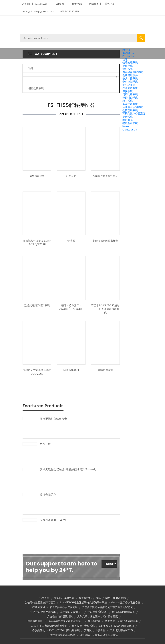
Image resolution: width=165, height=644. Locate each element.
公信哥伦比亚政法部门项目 (40, 602)
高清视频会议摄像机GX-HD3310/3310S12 (37, 243)
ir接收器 (101, 630)
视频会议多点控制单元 (105, 176)
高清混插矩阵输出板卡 (105, 241)
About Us (128, 53)
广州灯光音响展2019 (121, 630)
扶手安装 (45, 598)
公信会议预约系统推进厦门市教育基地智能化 (107, 607)
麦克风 (88, 630)
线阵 (98, 598)
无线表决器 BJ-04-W (53, 520)
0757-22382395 (70, 11)
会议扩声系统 (130, 104)
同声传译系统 (130, 94)
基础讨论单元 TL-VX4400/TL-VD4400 (71, 307)
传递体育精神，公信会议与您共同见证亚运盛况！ (55, 621)
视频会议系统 (130, 123)
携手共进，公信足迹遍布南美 (121, 621)
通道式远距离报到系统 (37, 305)
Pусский (94, 4)
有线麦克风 (39, 607)
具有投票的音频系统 (83, 626)
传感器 (71, 241)
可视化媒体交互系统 (134, 114)
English (26, 4)
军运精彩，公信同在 (71, 612)
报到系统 (128, 69)
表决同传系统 (130, 88)
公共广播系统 (130, 79)
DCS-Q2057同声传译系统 (64, 630)
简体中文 (110, 4)
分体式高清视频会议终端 (61, 635)
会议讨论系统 (130, 98)
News (126, 126)
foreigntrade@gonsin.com (38, 11)
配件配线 (128, 66)
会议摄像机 (39, 630)
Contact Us (130, 130)
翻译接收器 (94, 621)
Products (128, 56)
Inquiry (111, 564)
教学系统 (128, 101)
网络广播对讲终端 (116, 598)
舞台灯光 (128, 120)
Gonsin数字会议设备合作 (126, 602)
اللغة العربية (41, 4)
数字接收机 (85, 598)
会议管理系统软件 (98, 612)
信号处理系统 (130, 63)
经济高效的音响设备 (124, 612)
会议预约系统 (130, 110)
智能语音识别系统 (133, 107)
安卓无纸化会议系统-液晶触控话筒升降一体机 (68, 469)
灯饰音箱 (71, 176)
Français (77, 4)
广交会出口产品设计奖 (60, 616)
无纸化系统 (129, 85)
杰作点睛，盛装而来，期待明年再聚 (98, 616)
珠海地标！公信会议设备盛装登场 (99, 635)
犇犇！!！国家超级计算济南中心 (49, 626)
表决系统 (128, 91)
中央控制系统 (130, 82)
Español (60, 4)
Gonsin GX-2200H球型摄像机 (117, 626)
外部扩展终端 (105, 370)
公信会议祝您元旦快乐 (43, 612)
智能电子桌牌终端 (64, 598)
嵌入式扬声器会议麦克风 (63, 607)
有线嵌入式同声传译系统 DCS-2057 (37, 372)
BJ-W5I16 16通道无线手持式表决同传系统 (83, 602)
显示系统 (128, 117)
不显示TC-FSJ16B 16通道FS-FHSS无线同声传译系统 (105, 309)
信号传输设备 (37, 176)
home (126, 50)
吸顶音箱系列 (71, 370)
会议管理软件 (130, 75)
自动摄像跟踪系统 (133, 72)
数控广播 (45, 444)
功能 (125, 59)
